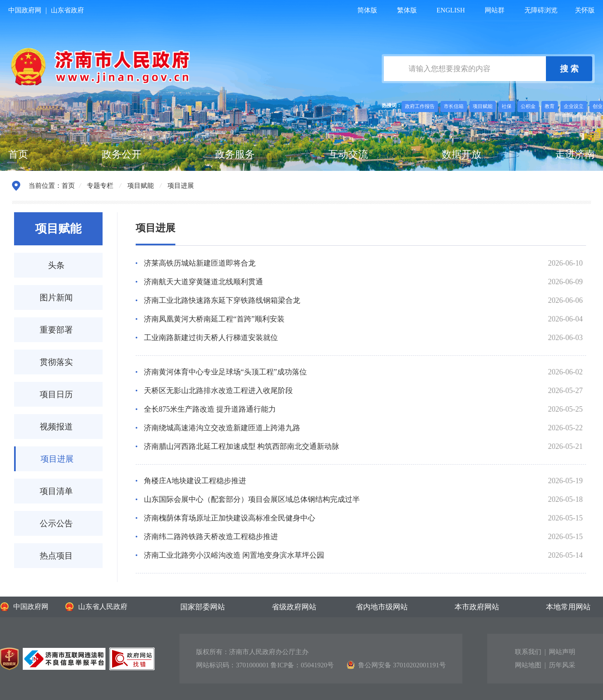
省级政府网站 (294, 607)
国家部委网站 (203, 607)
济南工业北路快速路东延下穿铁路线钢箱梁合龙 (222, 300)
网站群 (495, 10)
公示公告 (56, 523)
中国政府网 (25, 10)
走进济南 (575, 154)
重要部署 (56, 330)
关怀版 (585, 10)
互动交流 (348, 154)
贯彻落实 (56, 362)
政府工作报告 (420, 106)
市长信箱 (454, 106)
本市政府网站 (477, 607)
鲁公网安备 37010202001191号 (396, 665)
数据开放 (462, 154)
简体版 (367, 10)
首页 (18, 154)
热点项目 (56, 556)
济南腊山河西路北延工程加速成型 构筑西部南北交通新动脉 (242, 446)
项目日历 (56, 394)
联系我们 (528, 652)
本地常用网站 (568, 607)
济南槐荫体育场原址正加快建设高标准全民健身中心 (230, 518)
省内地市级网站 (382, 607)
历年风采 (562, 665)
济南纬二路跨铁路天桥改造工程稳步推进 (211, 537)
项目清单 (56, 491)
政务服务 (235, 154)
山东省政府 (67, 10)
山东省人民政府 (96, 607)
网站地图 (528, 665)
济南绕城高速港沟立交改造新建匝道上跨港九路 (222, 428)
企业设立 (574, 106)
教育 (550, 106)
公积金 (528, 106)
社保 (507, 106)
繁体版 (407, 10)
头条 (56, 265)
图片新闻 (56, 297)
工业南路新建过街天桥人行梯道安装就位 (211, 338)
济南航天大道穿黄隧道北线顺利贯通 (203, 282)
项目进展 (181, 186)
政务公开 (122, 154)
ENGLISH (451, 10)
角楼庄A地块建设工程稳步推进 (195, 481)
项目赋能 (483, 106)
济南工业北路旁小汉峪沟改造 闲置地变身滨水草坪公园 (234, 555)
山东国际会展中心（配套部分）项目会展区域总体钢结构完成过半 (252, 499)
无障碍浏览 (541, 10)
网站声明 (562, 652)
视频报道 (56, 427)
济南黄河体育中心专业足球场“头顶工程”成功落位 (225, 372)
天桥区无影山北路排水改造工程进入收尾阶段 (218, 391)
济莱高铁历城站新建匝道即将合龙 (200, 263)
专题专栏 (100, 186)
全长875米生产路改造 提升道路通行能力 (210, 409)
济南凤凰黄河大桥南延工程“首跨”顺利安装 (214, 319)
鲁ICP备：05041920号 (302, 665)
